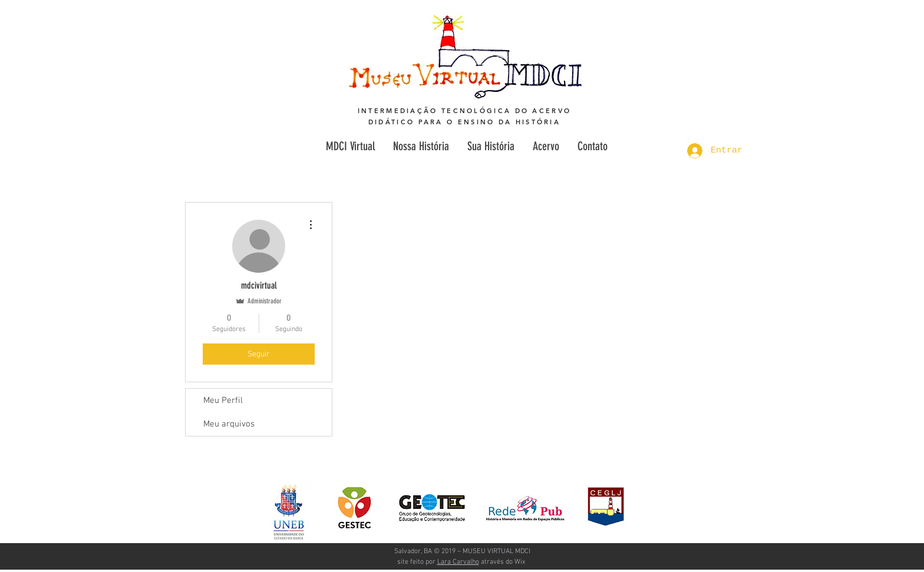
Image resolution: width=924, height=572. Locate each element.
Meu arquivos (229, 424)
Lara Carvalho (458, 562)
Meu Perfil (223, 401)
